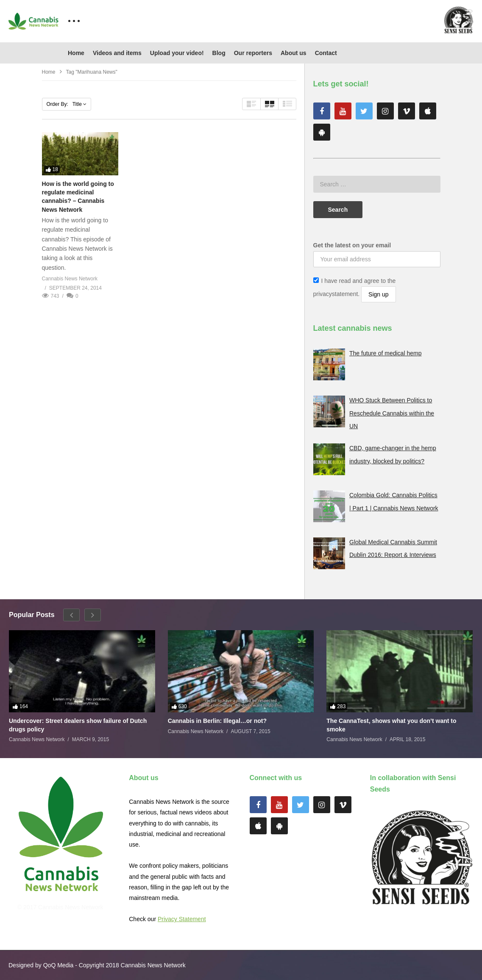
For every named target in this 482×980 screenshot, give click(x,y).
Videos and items (117, 53)
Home (76, 53)
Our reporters (253, 53)
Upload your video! (177, 53)
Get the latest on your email (352, 245)
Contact (326, 53)
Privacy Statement (182, 919)
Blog (219, 53)
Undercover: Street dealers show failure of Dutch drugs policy (78, 725)
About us (294, 53)
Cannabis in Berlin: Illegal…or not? (217, 721)
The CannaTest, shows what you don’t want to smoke (391, 725)
